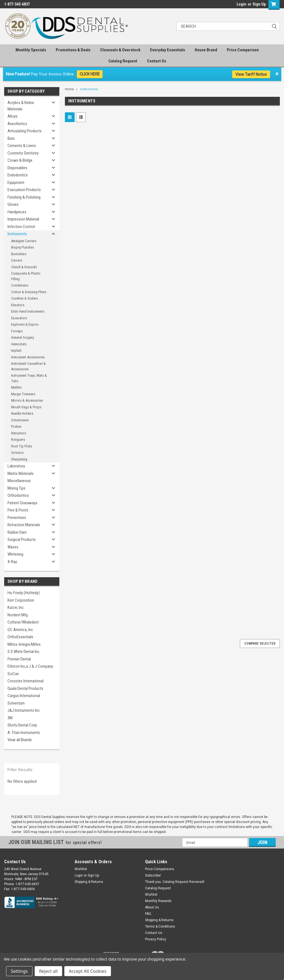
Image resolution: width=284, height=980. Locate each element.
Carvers (17, 260)
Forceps (17, 331)
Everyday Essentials (168, 50)
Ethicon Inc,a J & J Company (30, 666)
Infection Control (21, 227)
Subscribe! (153, 875)
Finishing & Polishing (24, 197)
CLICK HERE (90, 74)
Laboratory (16, 466)
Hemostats (19, 344)
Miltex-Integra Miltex (24, 644)
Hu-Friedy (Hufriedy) (24, 593)
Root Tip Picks (22, 446)
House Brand (206, 50)
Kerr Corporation (21, 600)
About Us (152, 907)
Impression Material (23, 219)
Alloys (12, 116)
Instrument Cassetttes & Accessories (28, 366)
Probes (16, 426)
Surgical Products (22, 540)
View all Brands (20, 740)
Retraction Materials (24, 525)
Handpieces (17, 212)
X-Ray (12, 562)
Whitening (15, 554)
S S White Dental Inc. (24, 652)
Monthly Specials (31, 50)
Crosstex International (26, 681)
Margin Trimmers (23, 394)
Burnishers (19, 254)
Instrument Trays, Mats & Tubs (29, 378)
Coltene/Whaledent (23, 622)
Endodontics (18, 175)
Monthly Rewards (158, 901)
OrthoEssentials (20, 637)
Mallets (16, 387)
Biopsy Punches (22, 247)
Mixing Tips (17, 488)
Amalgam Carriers (24, 241)
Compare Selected (260, 644)
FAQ (148, 914)
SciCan (13, 674)
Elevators (18, 305)
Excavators (19, 318)
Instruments (17, 234)
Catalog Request (123, 61)
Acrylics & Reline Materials (21, 106)
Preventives (17, 518)
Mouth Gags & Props (26, 407)
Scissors (17, 453)
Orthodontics (18, 495)
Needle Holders (22, 413)
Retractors (19, 433)
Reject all (48, 971)
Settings (19, 971)
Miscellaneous (19, 481)
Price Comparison (243, 50)
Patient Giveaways (22, 503)
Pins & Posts (18, 510)
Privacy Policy (156, 939)
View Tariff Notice (251, 74)
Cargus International (24, 696)
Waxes (13, 547)
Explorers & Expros (25, 324)
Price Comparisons (160, 869)
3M (10, 718)
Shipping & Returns (89, 882)
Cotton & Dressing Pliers (29, 292)
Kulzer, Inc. (16, 607)
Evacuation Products (24, 190)
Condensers (20, 285)
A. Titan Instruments (24, 733)
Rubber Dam (17, 532)
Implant (16, 350)
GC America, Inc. (21, 630)
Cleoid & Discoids (24, 267)
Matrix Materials (21, 473)
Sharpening (19, 459)
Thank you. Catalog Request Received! (175, 882)
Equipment (16, 183)
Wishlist (81, 869)
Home (69, 89)
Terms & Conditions (160, 926)
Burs (11, 138)
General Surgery (22, 337)
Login (241, 4)
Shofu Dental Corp (22, 725)
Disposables (17, 168)
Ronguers (18, 440)
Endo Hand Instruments (28, 311)
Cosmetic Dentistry (23, 153)
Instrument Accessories (28, 357)
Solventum (16, 703)
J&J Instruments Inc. (24, 710)
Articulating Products (25, 131)
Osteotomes (20, 420)
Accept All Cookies (88, 971)
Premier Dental (19, 659)
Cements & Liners (22, 146)
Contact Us (157, 61)
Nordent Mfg (18, 615)
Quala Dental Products (25, 688)
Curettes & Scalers (25, 298)
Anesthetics (17, 124)
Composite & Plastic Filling (26, 276)
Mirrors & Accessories (27, 400)
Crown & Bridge (20, 160)
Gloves (13, 204)
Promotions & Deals (73, 50)
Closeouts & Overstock (120, 50)
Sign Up (259, 4)
